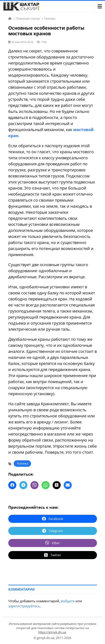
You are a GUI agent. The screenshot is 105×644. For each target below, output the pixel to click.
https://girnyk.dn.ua (52, 632)
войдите (68, 601)
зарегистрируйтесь (24, 606)
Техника (22, 463)
